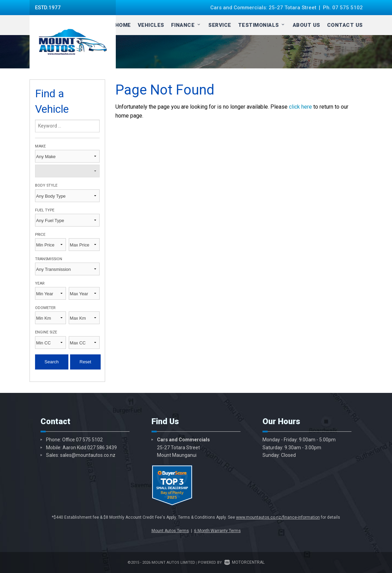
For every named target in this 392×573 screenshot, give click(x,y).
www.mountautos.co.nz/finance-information (278, 517)
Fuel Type (45, 210)
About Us (306, 25)
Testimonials (262, 25)
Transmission (49, 259)
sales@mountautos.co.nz (88, 455)
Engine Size (46, 332)
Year (40, 283)
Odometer (45, 308)
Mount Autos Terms (170, 531)
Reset (86, 362)
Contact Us (345, 25)
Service (220, 25)
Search (52, 362)
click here (300, 107)
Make (40, 146)
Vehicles (151, 25)
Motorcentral (244, 562)
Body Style (46, 185)
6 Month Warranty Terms (217, 531)
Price (40, 235)
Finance (186, 25)
